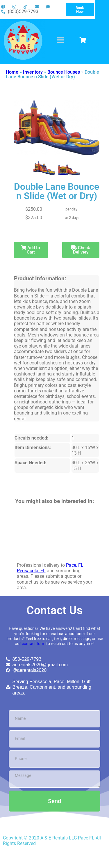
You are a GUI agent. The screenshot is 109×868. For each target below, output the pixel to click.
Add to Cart (31, 250)
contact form (34, 644)
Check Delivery (81, 250)
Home (12, 72)
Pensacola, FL (31, 571)
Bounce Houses (64, 72)
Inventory (33, 72)
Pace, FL (75, 565)
